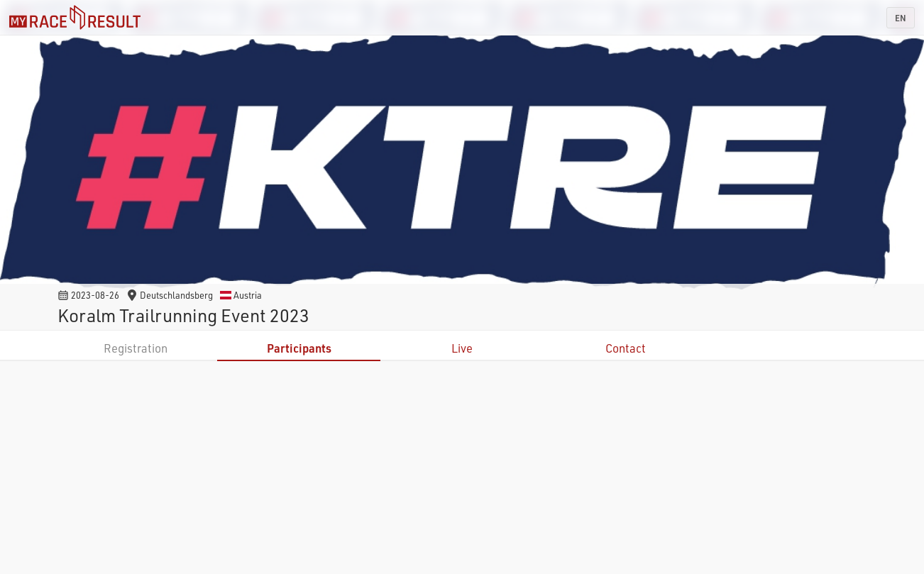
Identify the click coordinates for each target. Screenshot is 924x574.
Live (462, 348)
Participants (299, 348)
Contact (626, 348)
